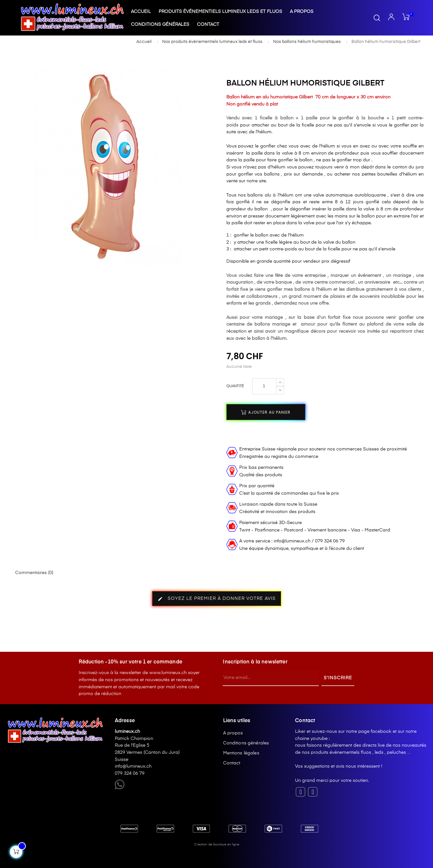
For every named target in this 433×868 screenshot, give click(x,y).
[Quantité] (264, 386)
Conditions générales (246, 743)
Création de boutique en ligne (217, 844)
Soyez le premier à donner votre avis (217, 599)
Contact (232, 763)
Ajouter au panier (266, 412)
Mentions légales (241, 753)
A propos (233, 733)
